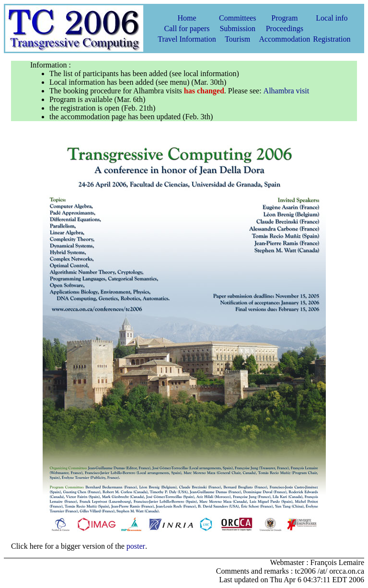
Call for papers (187, 28)
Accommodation (284, 39)
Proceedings (285, 28)
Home (187, 18)
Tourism (237, 39)
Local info (332, 18)
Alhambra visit (287, 91)
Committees (237, 18)
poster (136, 546)
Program (284, 18)
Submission (237, 28)
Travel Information (187, 39)
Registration (332, 39)
